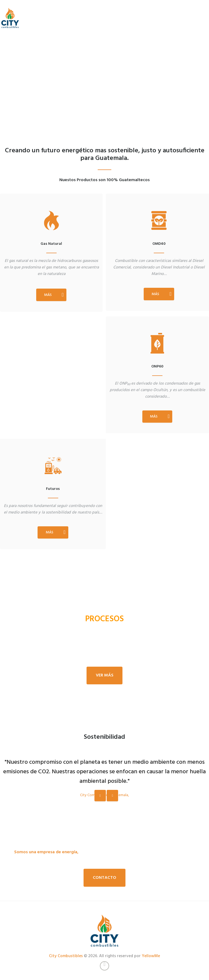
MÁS (48, 295)
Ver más (105, 675)
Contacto (104, 878)
